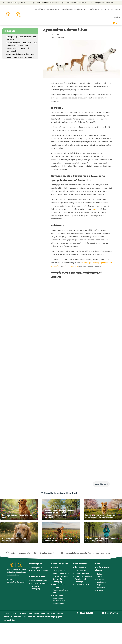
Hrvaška (100, 579)
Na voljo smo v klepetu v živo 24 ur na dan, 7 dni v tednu (61, 574)
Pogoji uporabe (81, 579)
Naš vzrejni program (39, 581)
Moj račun (115, 9)
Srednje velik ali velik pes (72, 9)
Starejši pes (92, 9)
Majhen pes (52, 9)
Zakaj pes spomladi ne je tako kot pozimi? (21, 38)
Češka (99, 574)
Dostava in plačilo (82, 584)
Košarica (116, 17)
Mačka (104, 9)
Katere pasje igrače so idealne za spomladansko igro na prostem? (20, 55)
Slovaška (100, 590)
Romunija (101, 588)
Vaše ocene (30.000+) (39, 570)
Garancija (79, 582)
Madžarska (101, 582)
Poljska (100, 585)
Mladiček (39, 9)
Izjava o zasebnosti (82, 574)
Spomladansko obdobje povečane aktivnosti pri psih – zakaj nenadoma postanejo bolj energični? (21, 47)
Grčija (99, 577)
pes (58, 35)
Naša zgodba (36, 568)
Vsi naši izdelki (80, 571)
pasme (95, 209)
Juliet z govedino (71, 266)
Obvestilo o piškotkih (83, 576)
